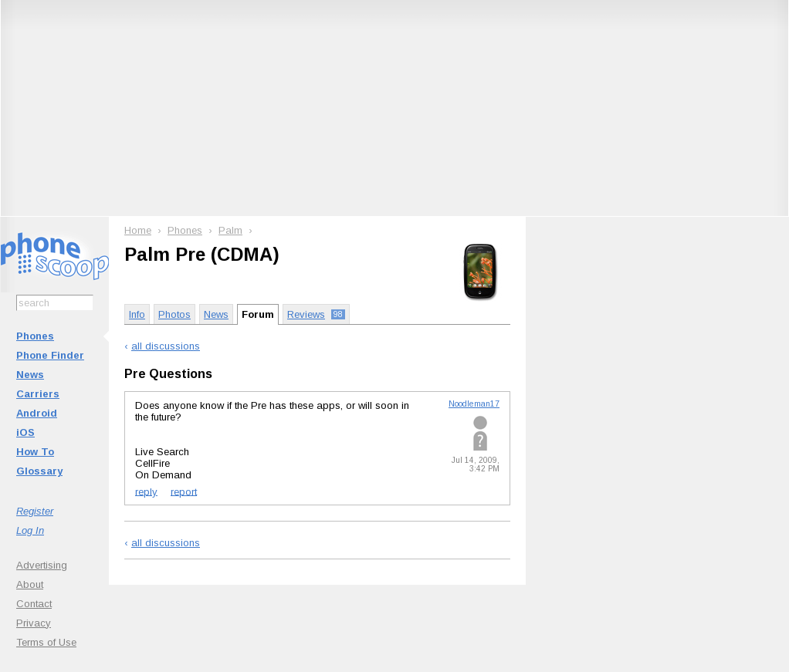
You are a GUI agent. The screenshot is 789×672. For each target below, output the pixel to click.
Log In (30, 530)
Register (35, 511)
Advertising (42, 565)
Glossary (39, 471)
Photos (174, 314)
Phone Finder (50, 355)
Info (137, 314)
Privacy (34, 623)
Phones (35, 336)
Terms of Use (46, 642)
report (184, 491)
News (30, 375)
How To (35, 452)
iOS (25, 432)
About (30, 584)
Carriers (38, 394)
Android (37, 413)
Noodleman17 (474, 404)
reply (146, 491)
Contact (34, 604)
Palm (230, 230)
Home (138, 230)
